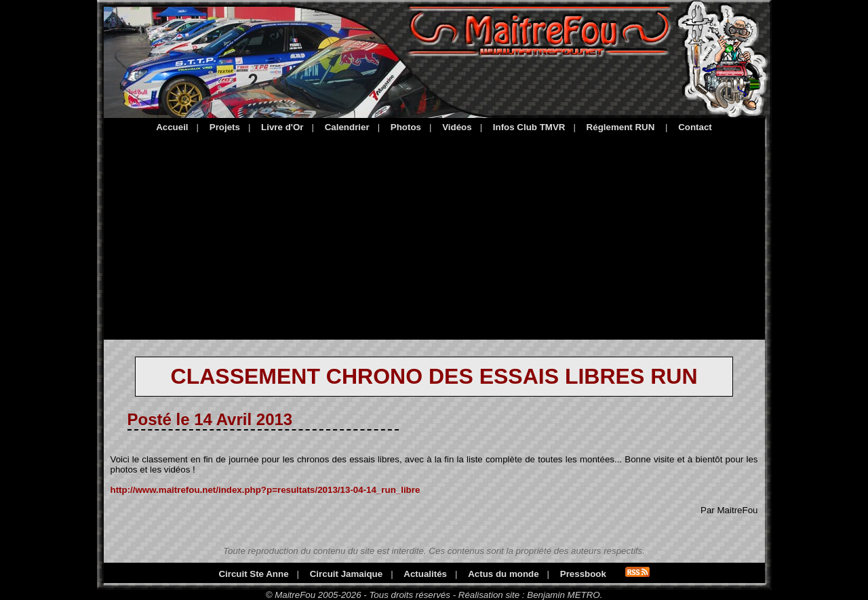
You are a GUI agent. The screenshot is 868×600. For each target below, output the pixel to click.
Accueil (172, 127)
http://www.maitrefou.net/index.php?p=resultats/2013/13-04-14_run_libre (265, 490)
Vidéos (457, 127)
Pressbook (583, 574)
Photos (406, 127)
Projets (225, 127)
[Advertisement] (434, 234)
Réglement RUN (621, 127)
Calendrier (347, 127)
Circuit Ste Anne (253, 574)
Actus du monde (503, 574)
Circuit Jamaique (346, 574)
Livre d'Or (282, 127)
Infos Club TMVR (529, 127)
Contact (695, 127)
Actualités (425, 574)
